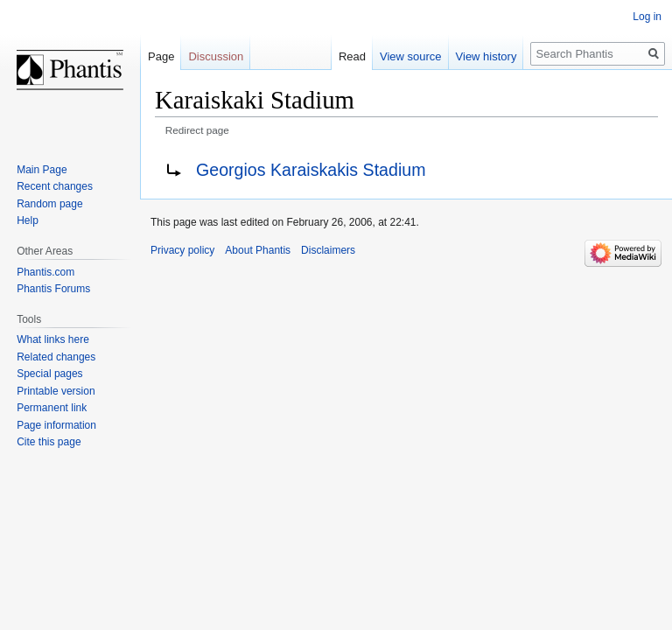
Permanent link (52, 408)
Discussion (216, 56)
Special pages (49, 374)
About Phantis (258, 250)
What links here (53, 339)
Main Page (42, 170)
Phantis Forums (53, 289)
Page (161, 56)
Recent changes (55, 186)
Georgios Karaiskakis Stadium (311, 170)
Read (352, 56)
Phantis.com (45, 272)
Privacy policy (182, 250)
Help (28, 220)
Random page (49, 204)
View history (486, 56)
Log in (647, 17)
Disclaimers (328, 250)
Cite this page (49, 442)
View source (411, 56)
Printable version (56, 391)
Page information (56, 425)
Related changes (56, 357)
